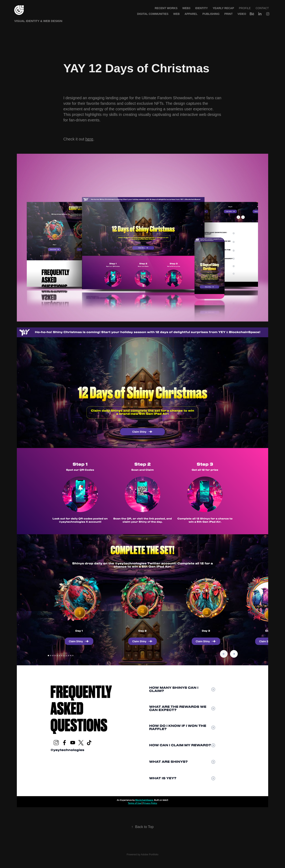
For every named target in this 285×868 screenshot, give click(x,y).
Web (176, 14)
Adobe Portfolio (150, 854)
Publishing (211, 14)
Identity (201, 8)
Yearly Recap (223, 8)
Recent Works (166, 8)
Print (229, 14)
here (89, 139)
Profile (245, 8)
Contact (262, 8)
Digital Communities (153, 14)
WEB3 (186, 8)
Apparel (191, 14)
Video (242, 14)
